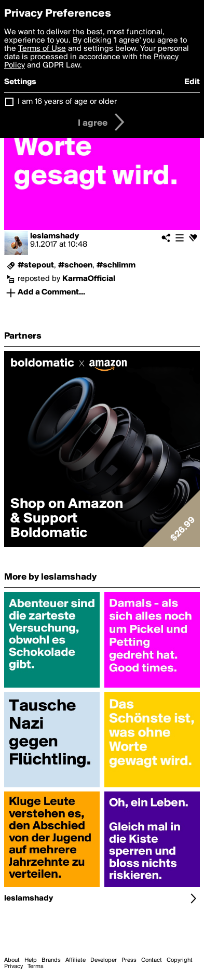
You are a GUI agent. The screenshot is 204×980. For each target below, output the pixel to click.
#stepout (36, 265)
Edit (192, 82)
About (12, 960)
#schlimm (116, 265)
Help (31, 960)
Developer (104, 960)
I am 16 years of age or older (67, 102)
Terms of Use (42, 49)
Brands (51, 960)
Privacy (13, 966)
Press (129, 960)
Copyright (180, 960)
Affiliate (76, 960)
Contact (152, 960)
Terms (36, 966)
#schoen (75, 265)
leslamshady (55, 236)
